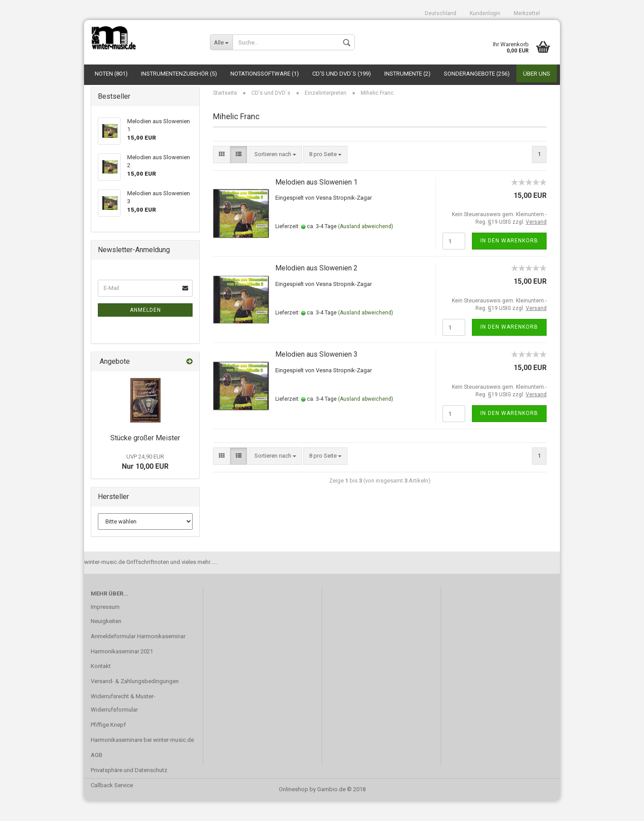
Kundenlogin (485, 13)
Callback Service (112, 805)
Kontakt (101, 686)
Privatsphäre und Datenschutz (129, 790)
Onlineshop (294, 809)
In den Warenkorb (509, 261)
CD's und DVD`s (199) (342, 74)
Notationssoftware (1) (265, 74)
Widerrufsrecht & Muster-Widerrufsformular (123, 723)
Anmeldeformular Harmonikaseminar (138, 656)
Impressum (105, 627)
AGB (97, 775)
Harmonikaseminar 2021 (122, 671)
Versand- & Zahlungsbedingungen (135, 701)
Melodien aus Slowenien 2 (316, 288)
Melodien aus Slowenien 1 (316, 202)
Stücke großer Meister (145, 458)
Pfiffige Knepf (108, 745)
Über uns (537, 74)
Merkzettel (527, 13)
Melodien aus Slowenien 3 (316, 374)
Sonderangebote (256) (477, 74)
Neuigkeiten (106, 641)
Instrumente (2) (407, 74)
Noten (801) (111, 74)
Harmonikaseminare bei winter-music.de (142, 760)
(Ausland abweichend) (366, 246)
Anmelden (145, 330)
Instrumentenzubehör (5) (179, 74)
